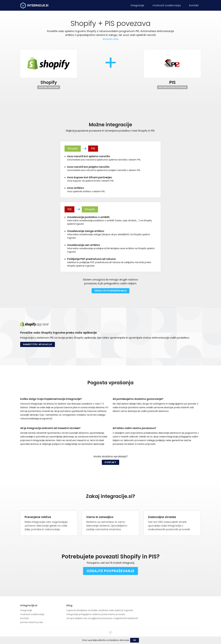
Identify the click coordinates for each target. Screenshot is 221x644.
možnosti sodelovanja (167, 5)
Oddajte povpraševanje (111, 291)
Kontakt (110, 462)
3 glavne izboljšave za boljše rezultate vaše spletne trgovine (100, 610)
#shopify (108, 39)
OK (135, 640)
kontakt (194, 5)
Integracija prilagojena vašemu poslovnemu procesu (96, 614)
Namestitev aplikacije (38, 344)
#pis (116, 39)
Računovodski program (172, 87)
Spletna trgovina (49, 87)
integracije (137, 5)
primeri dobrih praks (32, 622)
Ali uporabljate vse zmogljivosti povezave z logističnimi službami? (102, 618)
